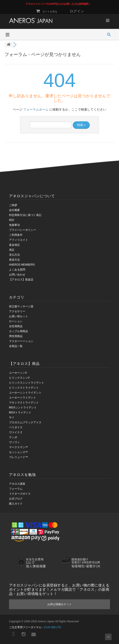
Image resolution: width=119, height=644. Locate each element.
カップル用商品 (18, 331)
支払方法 (14, 255)
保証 (12, 250)
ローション (16, 321)
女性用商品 (16, 326)
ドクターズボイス (20, 494)
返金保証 (14, 245)
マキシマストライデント (24, 403)
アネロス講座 (17, 484)
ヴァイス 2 (16, 432)
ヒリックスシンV (19, 378)
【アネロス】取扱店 (21, 280)
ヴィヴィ (14, 442)
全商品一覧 (16, 346)
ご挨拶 (13, 205)
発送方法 (14, 260)
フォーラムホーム (36, 109)
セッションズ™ (18, 452)
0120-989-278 (53, 627)
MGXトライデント (20, 412)
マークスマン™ (18, 447)
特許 (12, 220)
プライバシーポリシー (23, 230)
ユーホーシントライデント (25, 393)
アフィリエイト (18, 240)
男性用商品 (16, 336)
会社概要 (14, 210)
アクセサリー (17, 311)
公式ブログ (16, 499)
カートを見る (47, 12)
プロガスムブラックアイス (25, 422)
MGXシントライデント (23, 408)
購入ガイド (16, 504)
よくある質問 (17, 270)
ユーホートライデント (23, 398)
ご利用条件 (16, 235)
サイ (12, 417)
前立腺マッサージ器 (21, 306)
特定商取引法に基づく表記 (25, 215)
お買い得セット (18, 316)
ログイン (77, 11)
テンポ (13, 437)
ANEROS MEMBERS (22, 265)
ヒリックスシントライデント (27, 383)
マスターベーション (21, 341)
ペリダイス (16, 427)
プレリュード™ (18, 457)
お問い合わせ (17, 275)
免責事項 (14, 225)
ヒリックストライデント (24, 388)
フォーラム (16, 489)
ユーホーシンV (18, 373)
